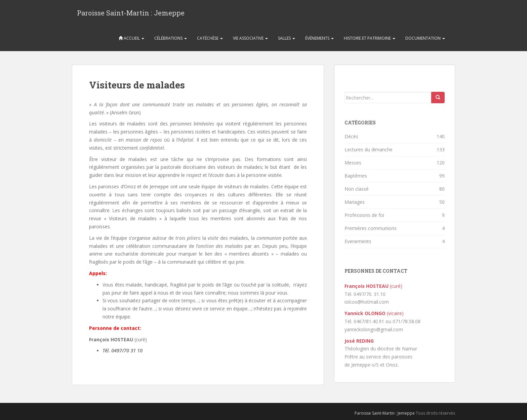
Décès (351, 136)
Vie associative (250, 38)
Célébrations (171, 38)
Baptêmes (356, 176)
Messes (353, 163)
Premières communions (371, 228)
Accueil (131, 38)
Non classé (357, 189)
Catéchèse (210, 38)
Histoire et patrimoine (370, 38)
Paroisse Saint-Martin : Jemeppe (131, 13)
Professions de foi (364, 215)
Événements (319, 38)
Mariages (355, 202)
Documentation (425, 38)
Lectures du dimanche (369, 149)
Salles (287, 38)
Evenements (358, 241)
